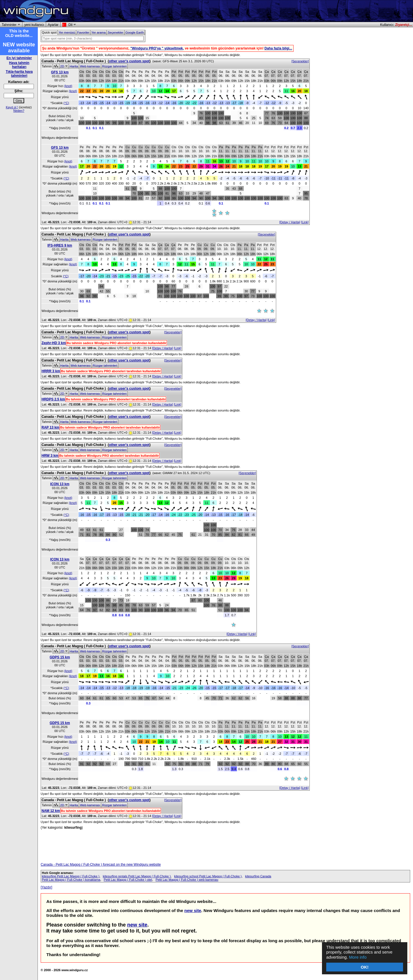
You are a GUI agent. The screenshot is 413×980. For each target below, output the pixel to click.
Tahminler (10, 25)
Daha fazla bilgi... (278, 48)
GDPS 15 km (60, 657)
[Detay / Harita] (290, 222)
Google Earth (135, 32)
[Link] (305, 222)
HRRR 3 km (51, 371)
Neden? (19, 111)
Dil (72, 25)
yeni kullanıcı (34, 25)
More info (358, 957)
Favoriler (83, 32)
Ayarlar (53, 25)
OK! (365, 967)
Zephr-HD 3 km (54, 343)
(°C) (66, 103)
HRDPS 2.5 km (53, 399)
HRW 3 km (50, 456)
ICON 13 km (60, 484)
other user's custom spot (129, 61)
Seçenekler (115, 32)
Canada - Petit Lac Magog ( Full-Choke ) (74, 61)
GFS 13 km (60, 72)
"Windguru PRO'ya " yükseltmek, (157, 48)
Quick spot (49, 32)
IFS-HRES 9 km (60, 245)
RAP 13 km (50, 427)
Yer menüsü (67, 32)
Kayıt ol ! (12, 107)
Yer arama (98, 32)
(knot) (68, 86)
